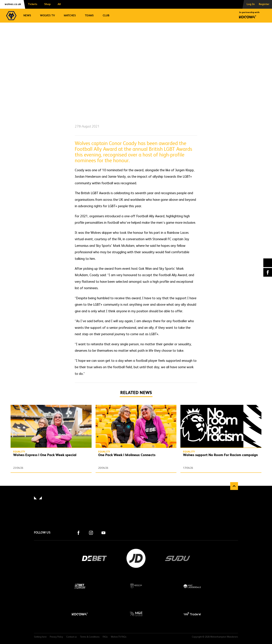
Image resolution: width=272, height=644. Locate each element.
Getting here (40, 637)
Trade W (192, 614)
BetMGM (80, 586)
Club (106, 16)
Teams (89, 16)
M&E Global (136, 614)
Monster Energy (136, 586)
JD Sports (136, 558)
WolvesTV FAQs (119, 637)
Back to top (234, 486)
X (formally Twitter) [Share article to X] (268, 263)
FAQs (105, 637)
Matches (70, 16)
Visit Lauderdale (192, 586)
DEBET (94, 558)
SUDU (178, 558)
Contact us (72, 637)
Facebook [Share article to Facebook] (268, 272)
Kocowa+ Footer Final (80, 614)
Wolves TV (47, 16)
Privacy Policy (56, 637)
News (27, 16)
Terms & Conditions (90, 637)
